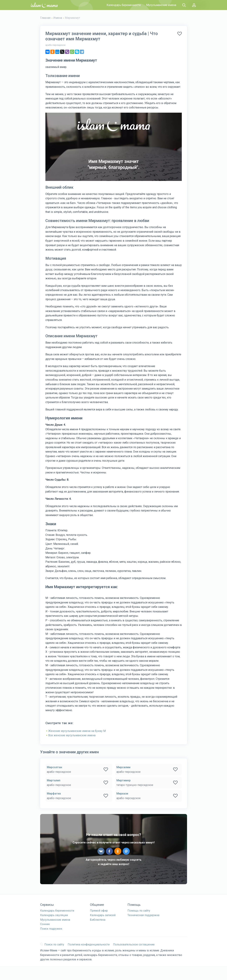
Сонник (45, 924)
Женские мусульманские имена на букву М (77, 731)
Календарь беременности (124, 5)
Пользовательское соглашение (134, 944)
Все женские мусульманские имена (72, 735)
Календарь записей (103, 915)
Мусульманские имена (161, 5)
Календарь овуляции (54, 915)
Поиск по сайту (52, 944)
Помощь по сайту (139, 911)
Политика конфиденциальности (89, 944)
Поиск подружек (51, 929)
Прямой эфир (99, 911)
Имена (58, 18)
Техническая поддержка (143, 915)
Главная (45, 18)
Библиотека (98, 920)
